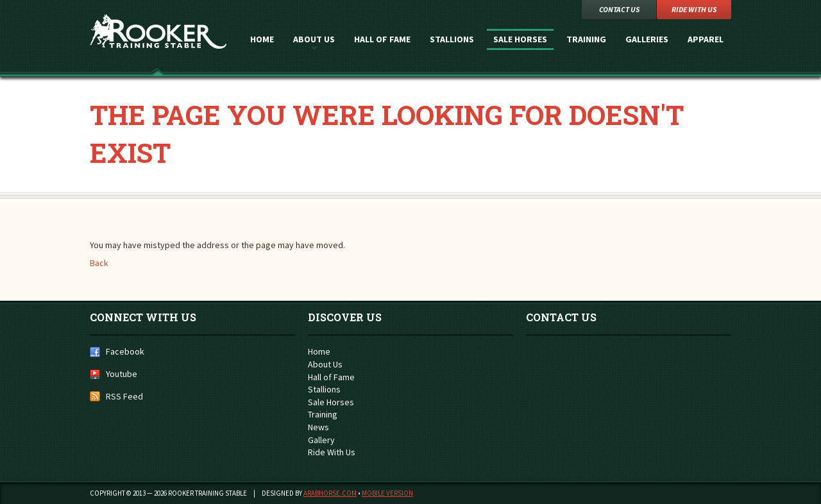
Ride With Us (332, 452)
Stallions (452, 39)
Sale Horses (520, 39)
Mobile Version (387, 493)
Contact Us (619, 9)
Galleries (647, 39)
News (318, 427)
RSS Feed (124, 396)
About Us (314, 39)
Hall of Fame (382, 39)
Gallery (321, 440)
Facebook (125, 351)
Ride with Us (694, 9)
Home (262, 39)
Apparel (706, 39)
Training (586, 39)
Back (99, 263)
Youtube (122, 374)
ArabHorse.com (330, 493)
